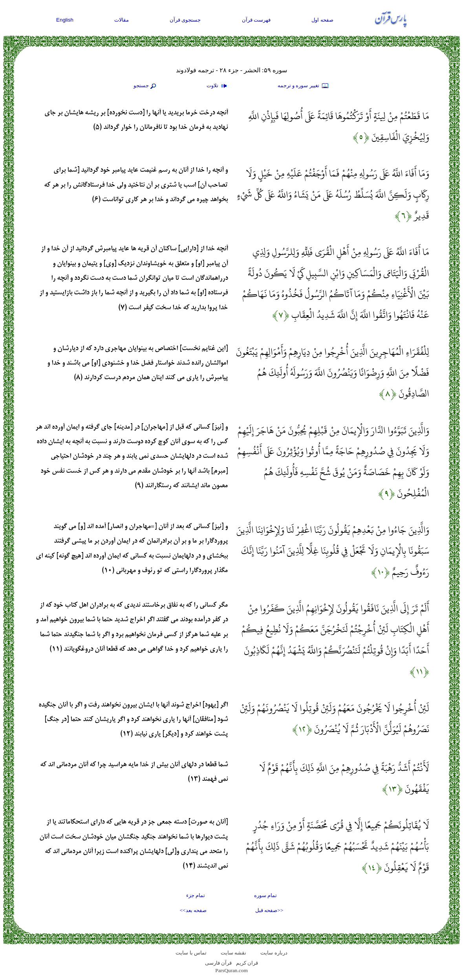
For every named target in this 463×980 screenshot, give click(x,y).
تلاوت (218, 86)
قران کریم (247, 963)
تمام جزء (196, 895)
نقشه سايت (233, 953)
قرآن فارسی (218, 963)
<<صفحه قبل (269, 910)
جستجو (146, 86)
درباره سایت (274, 953)
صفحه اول (322, 20)
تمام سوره (265, 895)
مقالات (122, 20)
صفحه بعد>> (193, 910)
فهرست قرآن (256, 20)
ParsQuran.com (231, 970)
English (65, 20)
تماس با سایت (191, 953)
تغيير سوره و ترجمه (304, 86)
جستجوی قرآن (185, 20)
